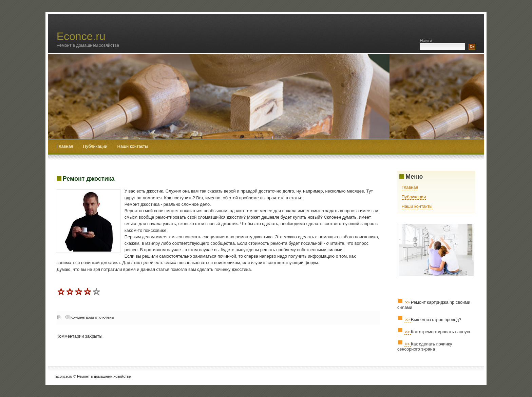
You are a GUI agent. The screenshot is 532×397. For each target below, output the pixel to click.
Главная (65, 146)
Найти (426, 41)
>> (408, 302)
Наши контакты (132, 146)
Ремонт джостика (89, 179)
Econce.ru (81, 36)
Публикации (96, 146)
